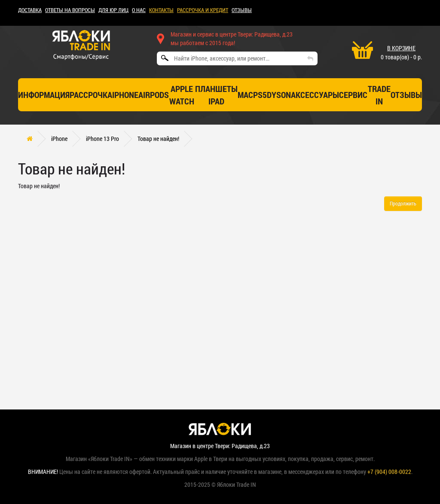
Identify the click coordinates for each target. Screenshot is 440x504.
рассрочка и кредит (203, 10)
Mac (245, 95)
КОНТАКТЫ (161, 10)
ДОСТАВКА (30, 10)
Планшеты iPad (216, 95)
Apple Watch (182, 95)
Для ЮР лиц (113, 10)
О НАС (139, 10)
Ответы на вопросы (70, 10)
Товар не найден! (158, 139)
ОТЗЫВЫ (242, 10)
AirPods (154, 95)
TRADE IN (379, 95)
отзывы (406, 95)
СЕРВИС (353, 95)
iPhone (125, 95)
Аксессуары (315, 95)
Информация (44, 95)
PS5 (260, 95)
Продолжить (403, 203)
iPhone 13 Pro (102, 139)
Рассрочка (91, 95)
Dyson (279, 95)
